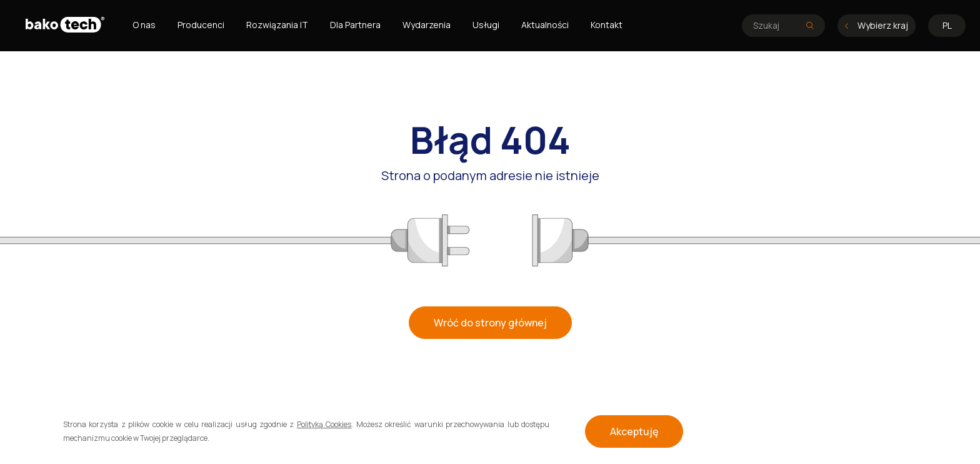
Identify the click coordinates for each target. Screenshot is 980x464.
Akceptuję (634, 431)
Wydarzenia (427, 25)
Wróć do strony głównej (490, 323)
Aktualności (545, 25)
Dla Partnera (355, 25)
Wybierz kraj (877, 25)
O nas (144, 25)
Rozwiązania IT (277, 25)
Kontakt (607, 25)
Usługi (486, 25)
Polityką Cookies (324, 424)
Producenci (201, 25)
